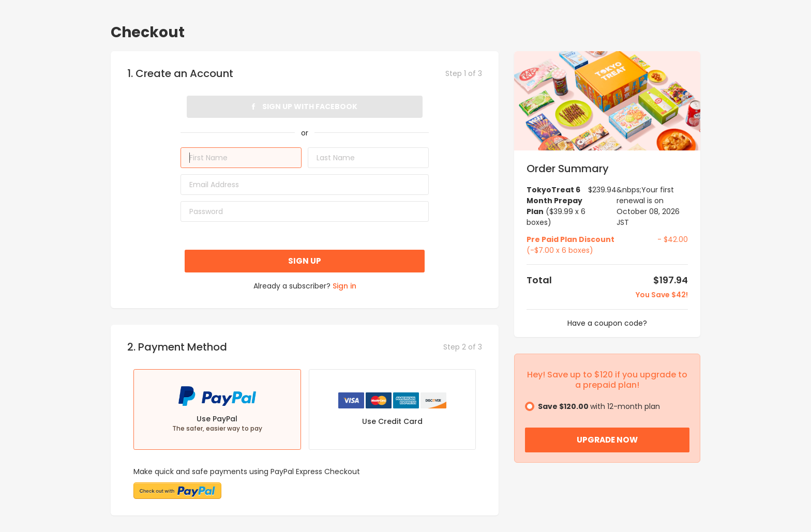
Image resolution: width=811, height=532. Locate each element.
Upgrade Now (607, 440)
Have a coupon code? (607, 323)
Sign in (344, 286)
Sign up (305, 261)
